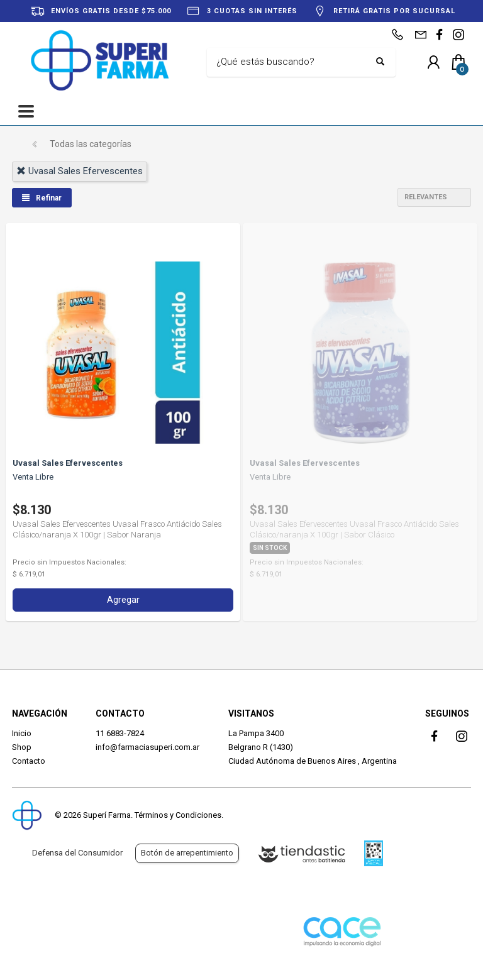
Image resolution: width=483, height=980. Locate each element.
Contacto (29, 761)
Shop (22, 747)
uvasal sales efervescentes (80, 171)
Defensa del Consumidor (77, 853)
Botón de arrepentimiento (187, 853)
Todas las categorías (91, 144)
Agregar (123, 600)
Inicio (22, 733)
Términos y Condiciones (178, 815)
